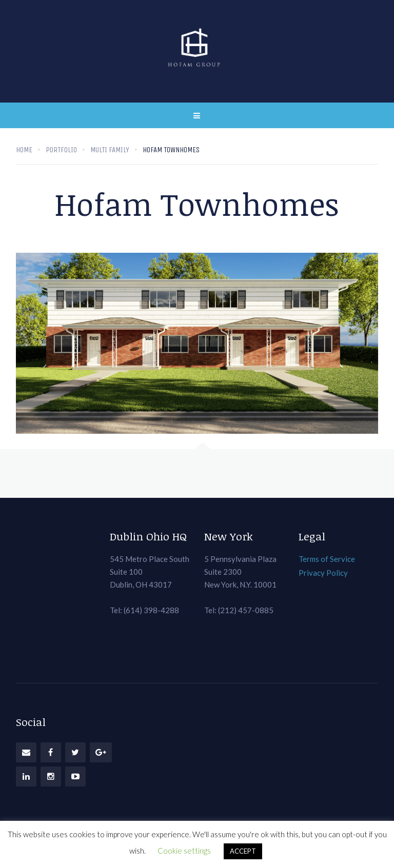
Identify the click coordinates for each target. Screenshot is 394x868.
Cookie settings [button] (184, 851)
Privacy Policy (323, 573)
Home (24, 150)
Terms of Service (327, 559)
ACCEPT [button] (243, 851)
